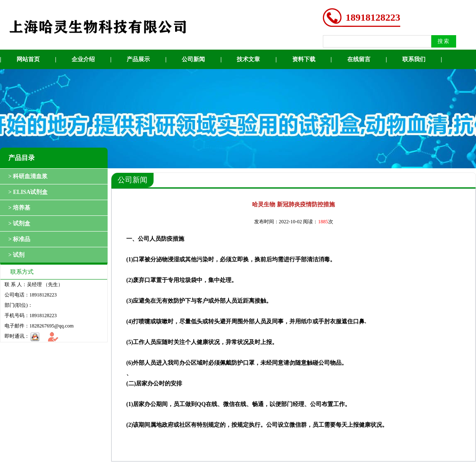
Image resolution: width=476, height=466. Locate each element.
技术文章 (248, 59)
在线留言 (359, 59)
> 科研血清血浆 (28, 176)
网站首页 (28, 59)
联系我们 (414, 59)
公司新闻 (193, 59)
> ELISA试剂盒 (28, 192)
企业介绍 (83, 59)
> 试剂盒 (19, 223)
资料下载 (304, 59)
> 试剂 (16, 255)
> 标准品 (19, 239)
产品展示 (138, 59)
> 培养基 (19, 208)
